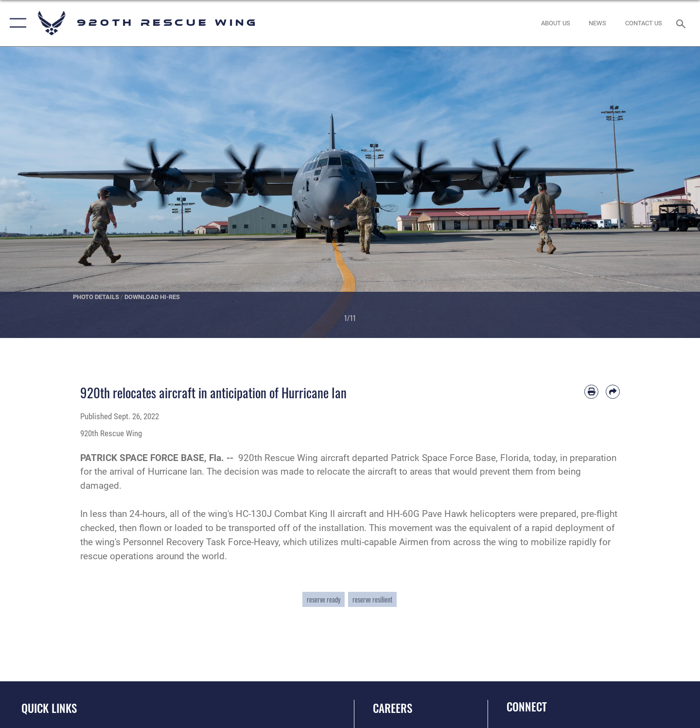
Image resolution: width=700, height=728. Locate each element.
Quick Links (49, 708)
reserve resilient (372, 599)
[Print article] (591, 392)
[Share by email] (613, 392)
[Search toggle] (682, 23)
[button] (16, 23)
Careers (393, 708)
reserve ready (324, 599)
